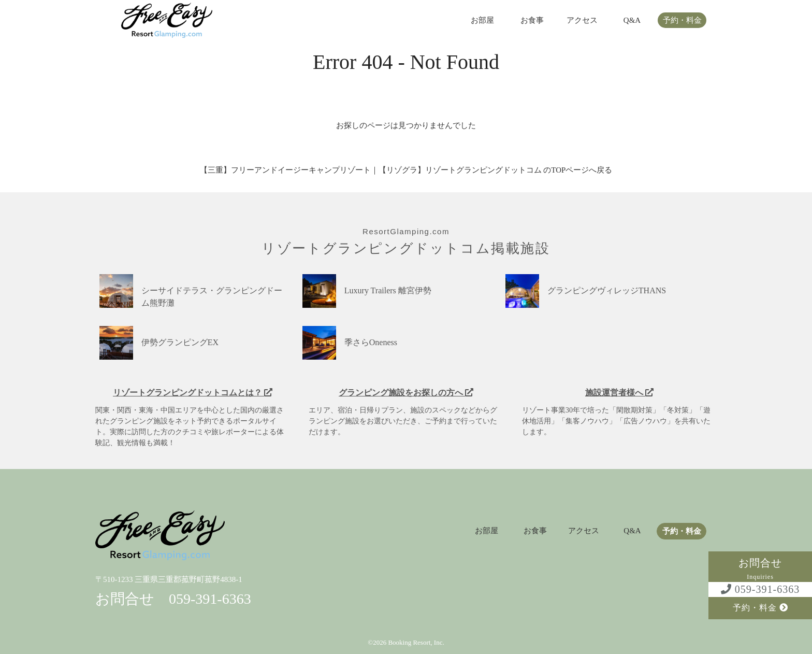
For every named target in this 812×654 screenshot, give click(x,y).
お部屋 (482, 20)
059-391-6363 (760, 589)
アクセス (582, 20)
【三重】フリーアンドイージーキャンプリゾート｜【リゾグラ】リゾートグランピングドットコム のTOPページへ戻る (406, 170)
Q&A (632, 20)
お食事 (532, 20)
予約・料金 (682, 20)
